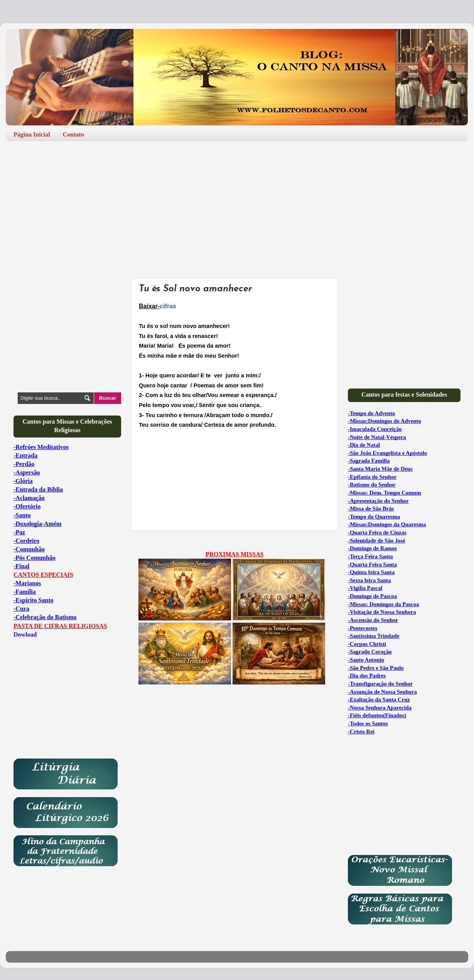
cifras (168, 306)
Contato (73, 134)
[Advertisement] (237, 207)
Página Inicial (32, 134)
